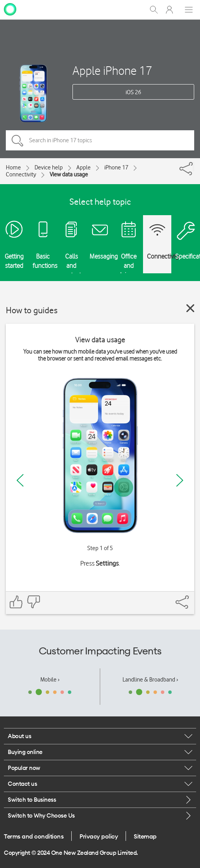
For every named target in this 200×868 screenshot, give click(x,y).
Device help (49, 167)
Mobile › (50, 680)
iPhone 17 (116, 167)
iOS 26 (133, 92)
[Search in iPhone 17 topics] (100, 140)
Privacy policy (99, 836)
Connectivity (21, 174)
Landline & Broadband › (150, 680)
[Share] (193, 167)
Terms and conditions (34, 836)
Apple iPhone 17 (112, 70)
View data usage (69, 174)
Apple (84, 167)
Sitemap (145, 836)
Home (13, 167)
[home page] (10, 9)
